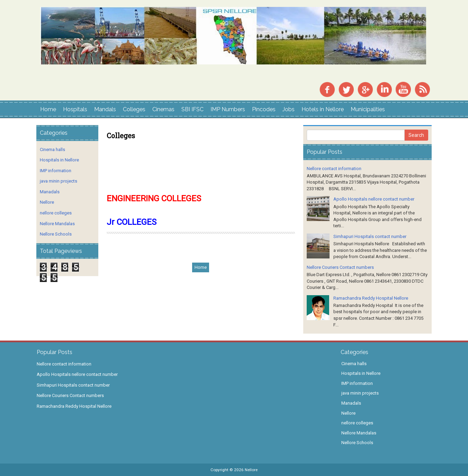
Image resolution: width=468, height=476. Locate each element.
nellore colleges (56, 213)
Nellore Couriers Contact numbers (340, 267)
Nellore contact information (334, 169)
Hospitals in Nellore (59, 160)
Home (48, 109)
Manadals (50, 192)
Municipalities (368, 109)
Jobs (289, 109)
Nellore (47, 202)
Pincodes (264, 109)
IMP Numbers (228, 109)
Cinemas (163, 109)
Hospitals (75, 109)
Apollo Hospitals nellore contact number (374, 199)
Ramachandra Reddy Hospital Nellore (371, 298)
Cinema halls (52, 149)
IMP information (56, 171)
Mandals (105, 109)
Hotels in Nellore (323, 109)
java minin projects (58, 181)
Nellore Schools (56, 234)
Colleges (134, 109)
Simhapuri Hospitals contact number (370, 236)
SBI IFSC (192, 109)
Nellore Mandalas (57, 224)
